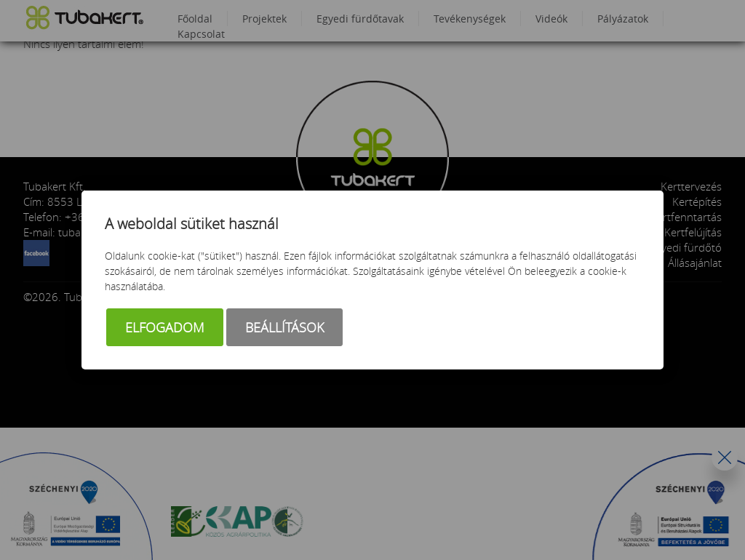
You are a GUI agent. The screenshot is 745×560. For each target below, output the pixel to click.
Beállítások (284, 327)
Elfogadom (165, 327)
